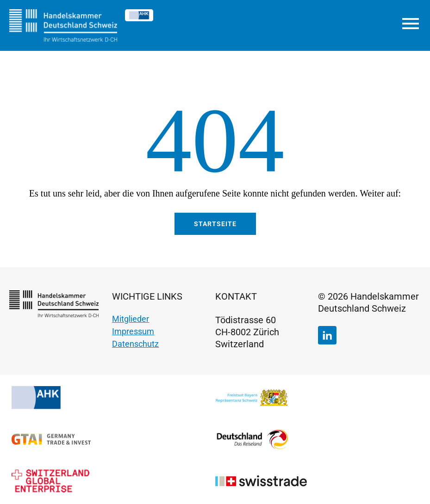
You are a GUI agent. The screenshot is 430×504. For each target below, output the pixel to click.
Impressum (133, 331)
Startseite (215, 224)
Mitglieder (131, 319)
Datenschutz (135, 344)
